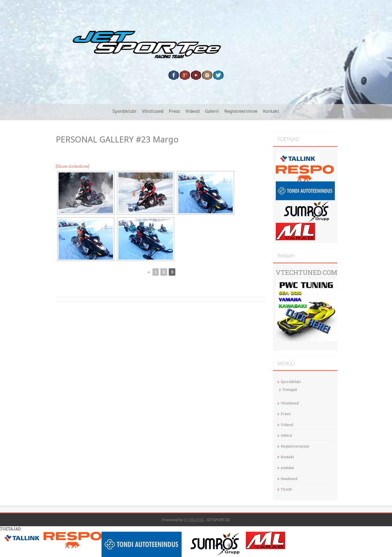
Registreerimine (241, 111)
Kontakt (271, 111)
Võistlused (153, 111)
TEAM (286, 489)
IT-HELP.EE (194, 520)
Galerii (212, 111)
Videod (193, 111)
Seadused (289, 479)
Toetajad (290, 389)
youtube (287, 468)
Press (174, 111)
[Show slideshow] (73, 166)
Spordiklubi (124, 111)
